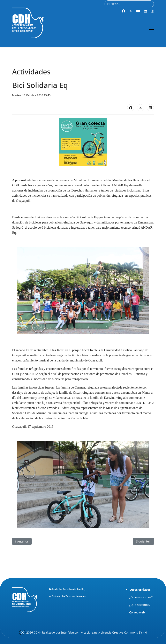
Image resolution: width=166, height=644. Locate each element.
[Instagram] (152, 11)
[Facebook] (123, 11)
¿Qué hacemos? (140, 605)
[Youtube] (138, 11)
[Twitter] (131, 11)
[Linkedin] (145, 11)
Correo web (137, 612)
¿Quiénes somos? (141, 597)
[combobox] (129, 4)
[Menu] (151, 30)
